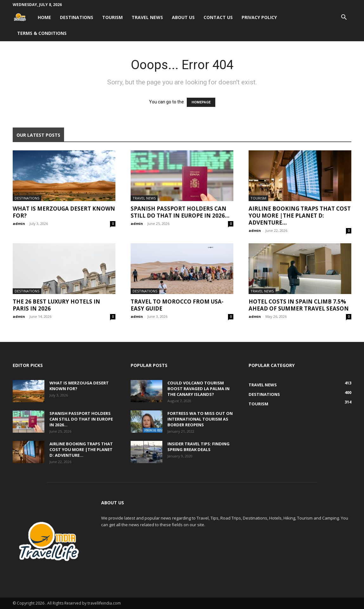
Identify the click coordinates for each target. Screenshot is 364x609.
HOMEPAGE (201, 102)
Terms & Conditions (42, 33)
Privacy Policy (259, 17)
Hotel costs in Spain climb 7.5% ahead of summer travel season (299, 305)
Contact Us (218, 17)
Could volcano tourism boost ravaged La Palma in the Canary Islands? (198, 389)
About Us (183, 17)
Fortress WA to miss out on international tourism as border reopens (200, 419)
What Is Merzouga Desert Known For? (64, 212)
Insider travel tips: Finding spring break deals (198, 447)
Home (44, 17)
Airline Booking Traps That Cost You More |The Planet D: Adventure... (300, 216)
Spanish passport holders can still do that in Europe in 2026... (180, 212)
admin (19, 223)
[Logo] (23, 17)
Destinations (77, 17)
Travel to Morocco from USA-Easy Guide (177, 305)
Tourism (112, 17)
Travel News (147, 17)
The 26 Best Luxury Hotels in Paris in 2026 (56, 305)
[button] (344, 18)
